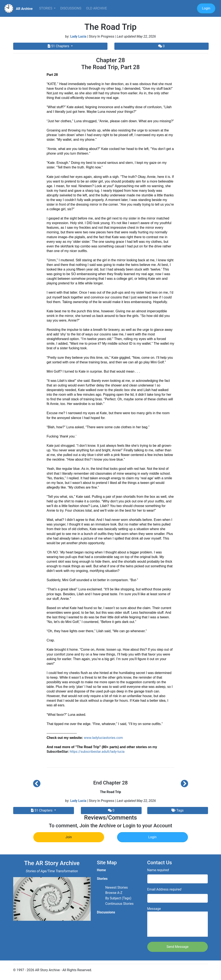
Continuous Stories (120, 904)
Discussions (71, 8)
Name (158, 870)
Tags (177, 810)
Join (69, 837)
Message (178, 922)
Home (101, 870)
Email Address (164, 889)
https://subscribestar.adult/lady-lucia (97, 752)
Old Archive (97, 8)
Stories (46, 8)
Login (206, 8)
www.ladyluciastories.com (103, 738)
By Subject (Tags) (118, 898)
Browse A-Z (114, 893)
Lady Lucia (78, 36)
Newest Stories (117, 887)
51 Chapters (59, 46)
